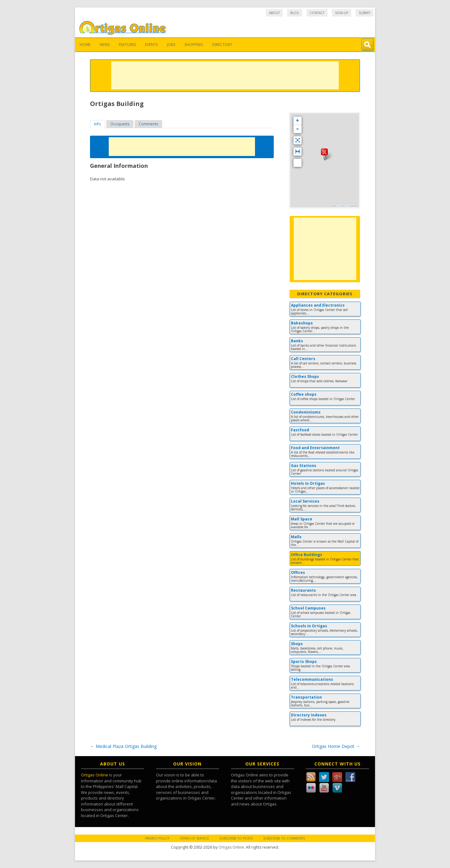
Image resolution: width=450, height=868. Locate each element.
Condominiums (306, 412)
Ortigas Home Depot (336, 746)
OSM (342, 206)
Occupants (120, 124)
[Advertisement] (225, 75)
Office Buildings (307, 555)
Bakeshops (302, 323)
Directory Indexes (309, 715)
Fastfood (300, 430)
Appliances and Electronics (318, 305)
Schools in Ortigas (309, 626)
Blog (295, 13)
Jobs (171, 45)
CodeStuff (353, 206)
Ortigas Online (95, 775)
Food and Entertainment (315, 448)
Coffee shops (304, 394)
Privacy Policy (157, 838)
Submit (365, 13)
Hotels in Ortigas (308, 483)
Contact (317, 13)
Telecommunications (312, 679)
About (274, 13)
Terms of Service (194, 838)
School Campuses (308, 608)
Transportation (306, 697)
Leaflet (333, 206)
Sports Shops (304, 662)
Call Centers (303, 359)
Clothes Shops (305, 376)
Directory (222, 45)
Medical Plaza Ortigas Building (123, 746)
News (105, 45)
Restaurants (303, 590)
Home (85, 45)
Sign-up (342, 13)
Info (97, 124)
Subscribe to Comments (284, 838)
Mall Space (302, 519)
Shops (297, 644)
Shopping (194, 45)
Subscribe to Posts (236, 838)
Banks (297, 341)
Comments (148, 124)
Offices (298, 572)
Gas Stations (304, 466)
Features (127, 45)
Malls (296, 537)
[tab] (97, 124)
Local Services (305, 501)
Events (151, 45)
